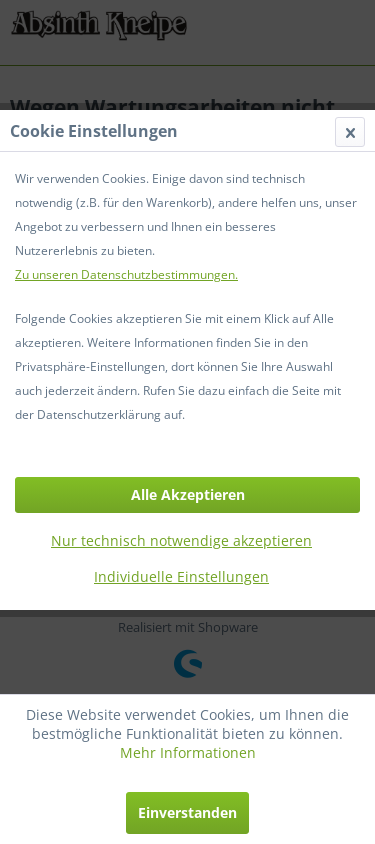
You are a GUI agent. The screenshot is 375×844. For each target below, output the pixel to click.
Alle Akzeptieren (188, 494)
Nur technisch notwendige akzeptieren (181, 540)
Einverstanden (187, 812)
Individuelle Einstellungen (181, 576)
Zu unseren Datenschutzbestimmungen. (126, 274)
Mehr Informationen (188, 752)
